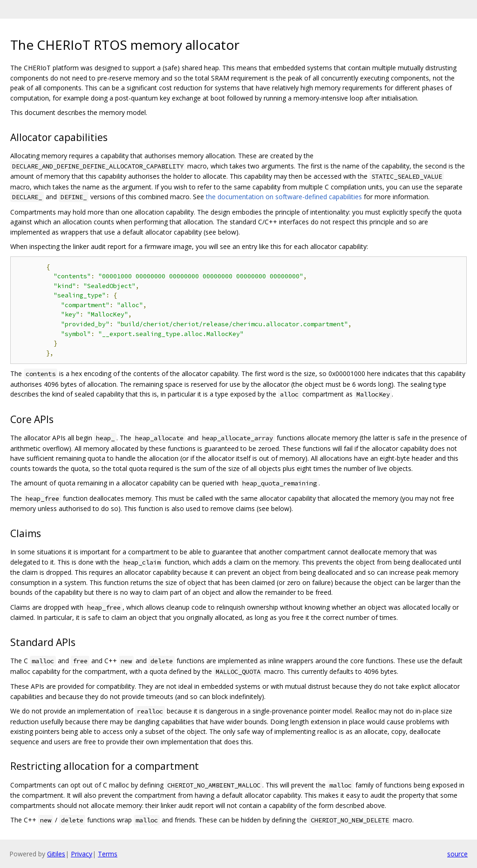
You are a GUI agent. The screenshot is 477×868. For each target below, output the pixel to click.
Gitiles (56, 854)
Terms (108, 854)
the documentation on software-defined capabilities (284, 197)
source (457, 854)
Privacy (82, 854)
